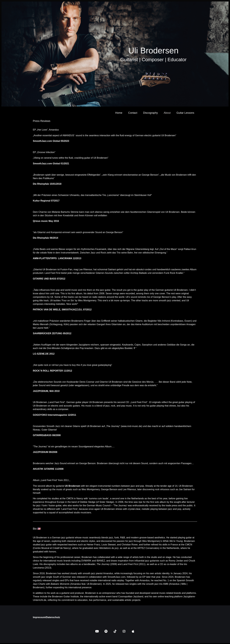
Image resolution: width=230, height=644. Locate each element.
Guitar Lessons (185, 113)
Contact (133, 113)
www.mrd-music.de (132, 426)
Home (119, 113)
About (167, 113)
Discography (150, 113)
